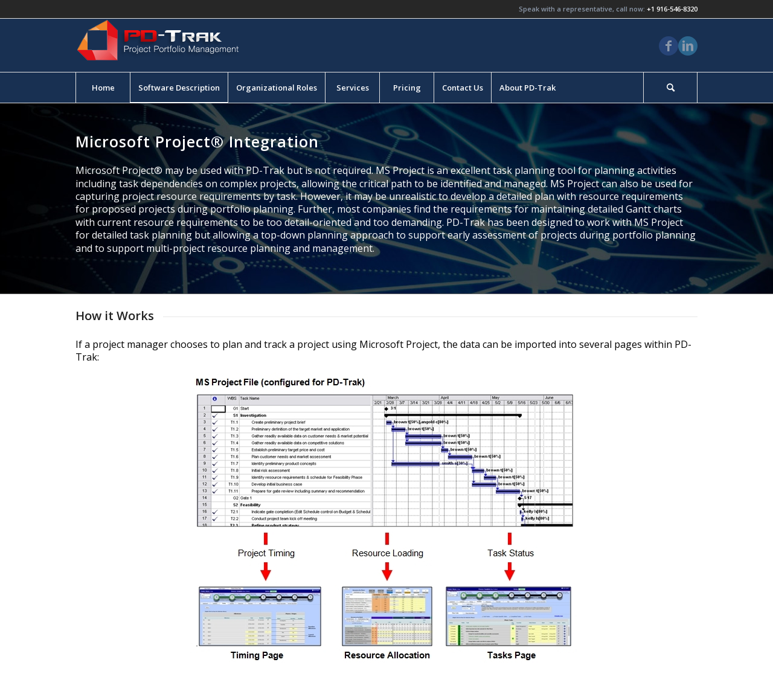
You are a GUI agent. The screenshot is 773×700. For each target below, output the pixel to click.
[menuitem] (103, 88)
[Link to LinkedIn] (688, 46)
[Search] (670, 88)
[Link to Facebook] (669, 46)
